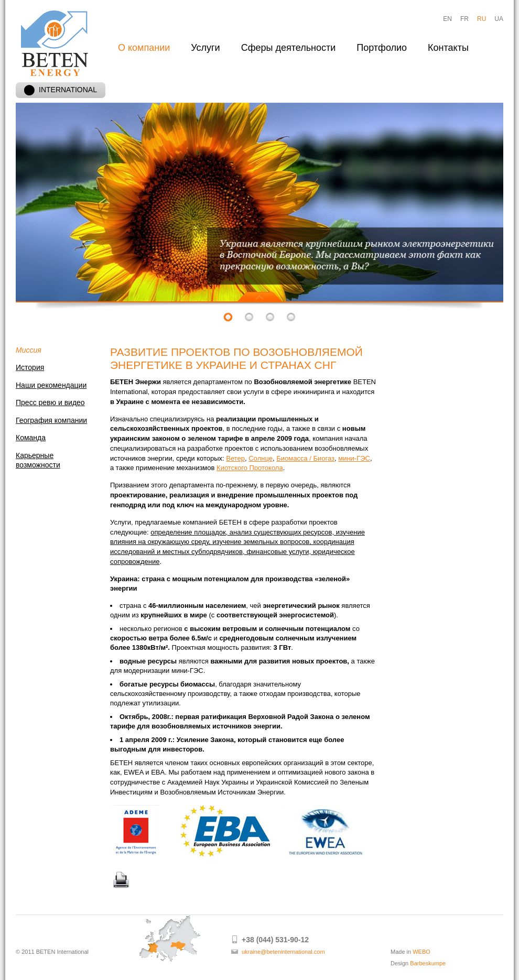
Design (418, 963)
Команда (31, 438)
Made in (410, 952)
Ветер (235, 458)
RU (482, 19)
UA (499, 19)
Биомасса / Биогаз (305, 458)
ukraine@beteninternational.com (283, 952)
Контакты (448, 48)
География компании (51, 420)
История (30, 367)
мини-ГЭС (354, 458)
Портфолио (382, 48)
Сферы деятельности (289, 48)
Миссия (29, 350)
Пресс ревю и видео (50, 402)
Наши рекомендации (51, 385)
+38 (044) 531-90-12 (275, 940)
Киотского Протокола (250, 468)
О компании (144, 48)
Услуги (205, 48)
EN (447, 19)
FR (464, 19)
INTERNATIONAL (61, 90)
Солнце (261, 458)
